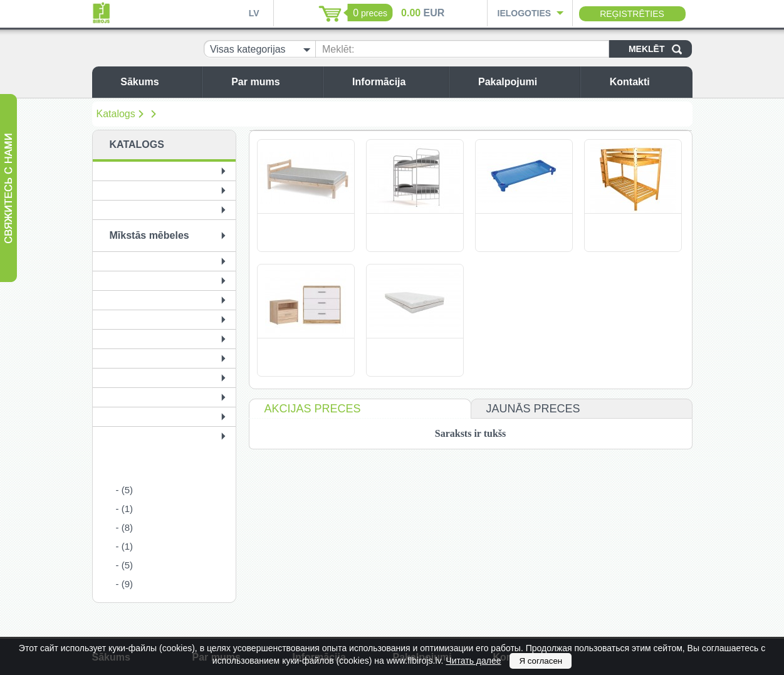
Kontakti (648, 82)
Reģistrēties (632, 14)
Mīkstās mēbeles (149, 235)
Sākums (158, 82)
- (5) (125, 490)
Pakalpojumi (526, 82)
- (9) (125, 584)
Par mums (274, 82)
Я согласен (541, 661)
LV (254, 13)
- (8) (125, 527)
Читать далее (473, 661)
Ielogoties (525, 13)
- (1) (125, 509)
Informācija (397, 82)
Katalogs (116, 114)
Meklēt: (338, 49)
